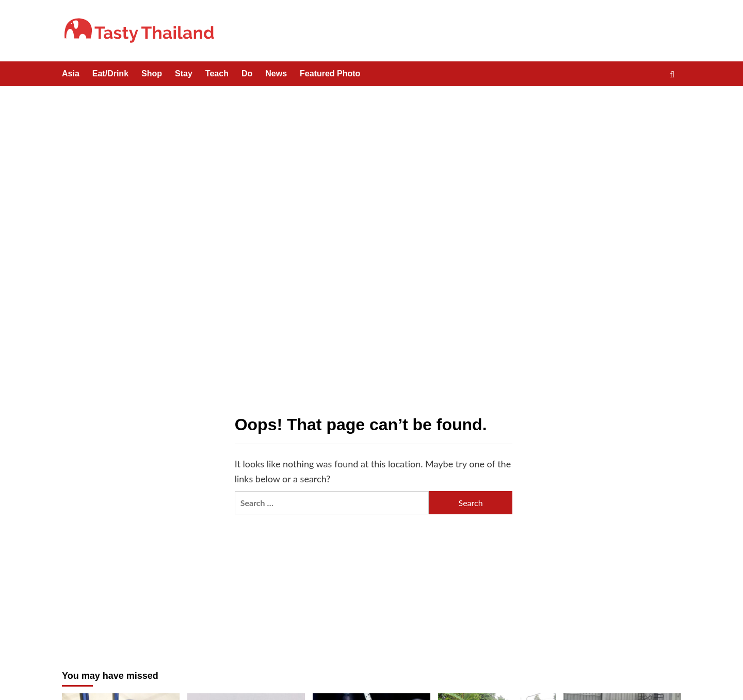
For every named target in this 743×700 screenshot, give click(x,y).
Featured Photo (330, 74)
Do (247, 74)
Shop (152, 74)
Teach (217, 74)
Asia (71, 74)
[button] (675, 75)
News (276, 74)
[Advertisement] (372, 164)
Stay (184, 74)
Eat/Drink (110, 74)
